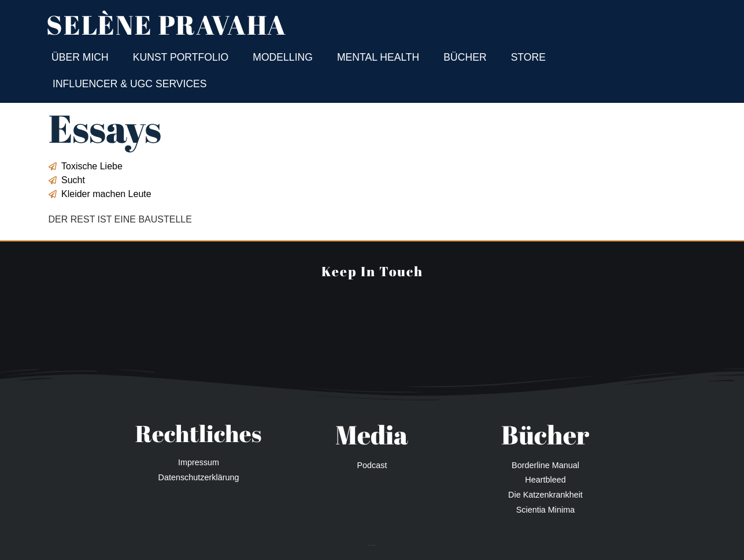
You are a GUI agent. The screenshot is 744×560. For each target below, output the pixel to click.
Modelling (283, 57)
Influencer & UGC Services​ (130, 84)
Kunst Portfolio (181, 57)
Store (528, 57)
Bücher (465, 57)
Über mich (80, 57)
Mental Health (378, 57)
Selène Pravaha (166, 25)
